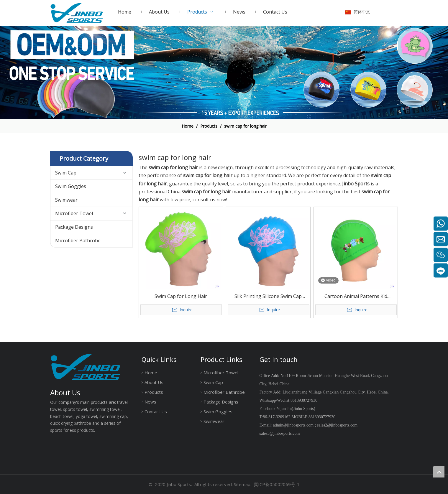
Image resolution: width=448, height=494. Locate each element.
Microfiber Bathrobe (78, 241)
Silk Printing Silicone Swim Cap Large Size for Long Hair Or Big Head (268, 297)
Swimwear (66, 200)
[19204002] (224, 73)
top (439, 472)
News (150, 402)
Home (151, 373)
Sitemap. (243, 484)
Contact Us (156, 411)
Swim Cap (66, 173)
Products (154, 392)
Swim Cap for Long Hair (181, 296)
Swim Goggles (71, 186)
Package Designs (74, 227)
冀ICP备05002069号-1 (277, 484)
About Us (154, 382)
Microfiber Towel (74, 213)
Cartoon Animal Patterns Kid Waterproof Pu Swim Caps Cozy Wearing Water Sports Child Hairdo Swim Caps (356, 297)
